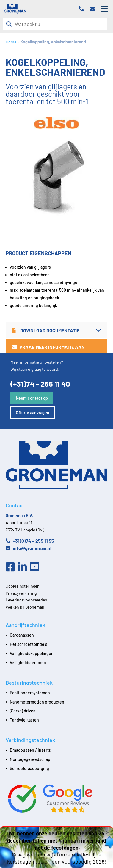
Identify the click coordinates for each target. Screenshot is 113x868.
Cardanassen (22, 635)
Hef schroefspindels (29, 644)
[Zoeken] (10, 24)
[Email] (94, 9)
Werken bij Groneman (25, 607)
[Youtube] (36, 567)
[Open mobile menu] (104, 9)
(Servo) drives (23, 711)
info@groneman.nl (29, 548)
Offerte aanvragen (33, 413)
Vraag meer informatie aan (48, 347)
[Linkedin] (24, 567)
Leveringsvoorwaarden (26, 600)
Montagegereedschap (30, 759)
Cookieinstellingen (23, 586)
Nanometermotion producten (37, 702)
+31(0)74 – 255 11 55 (30, 541)
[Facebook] (12, 567)
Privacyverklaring (21, 593)
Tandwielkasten (24, 720)
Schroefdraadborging (29, 768)
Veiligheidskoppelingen (32, 653)
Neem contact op (32, 398)
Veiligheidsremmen (28, 663)
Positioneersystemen (30, 693)
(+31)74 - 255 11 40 (40, 384)
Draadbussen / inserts (30, 750)
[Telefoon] (83, 9)
